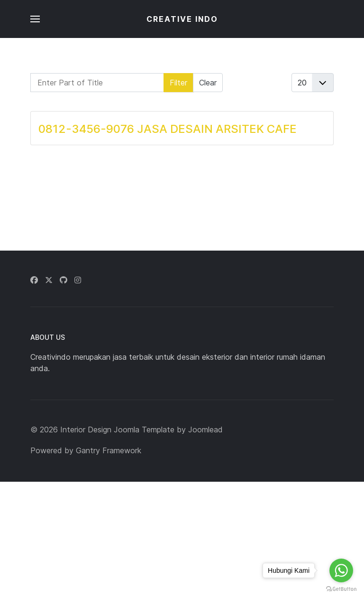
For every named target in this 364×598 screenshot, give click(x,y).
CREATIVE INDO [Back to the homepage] (182, 19)
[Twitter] (49, 280)
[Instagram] (78, 280)
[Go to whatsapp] (341, 570)
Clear (208, 83)
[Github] (64, 280)
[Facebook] (34, 280)
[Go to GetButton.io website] (341, 589)
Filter (178, 83)
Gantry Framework (109, 450)
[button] (35, 19)
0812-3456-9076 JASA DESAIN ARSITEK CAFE (168, 129)
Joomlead (205, 430)
